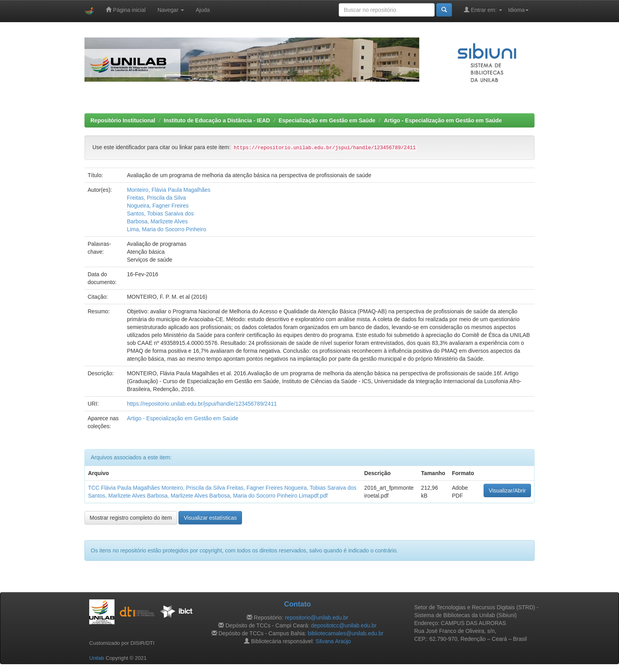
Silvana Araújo (333, 641)
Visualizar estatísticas (210, 518)
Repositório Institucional (123, 120)
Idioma (518, 10)
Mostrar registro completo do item (131, 518)
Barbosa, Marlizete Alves (157, 221)
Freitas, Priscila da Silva (156, 198)
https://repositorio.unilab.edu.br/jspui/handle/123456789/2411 (202, 404)
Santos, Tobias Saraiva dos (160, 213)
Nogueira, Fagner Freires (158, 206)
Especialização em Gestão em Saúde (327, 120)
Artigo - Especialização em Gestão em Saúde (443, 120)
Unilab (97, 658)
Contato (297, 604)
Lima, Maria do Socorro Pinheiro (166, 229)
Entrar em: (483, 10)
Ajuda (203, 10)
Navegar (171, 10)
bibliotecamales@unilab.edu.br (346, 633)
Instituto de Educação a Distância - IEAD (217, 120)
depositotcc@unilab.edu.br (344, 625)
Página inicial (126, 10)
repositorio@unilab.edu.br (316, 618)
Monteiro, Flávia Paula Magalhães (169, 190)
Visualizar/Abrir (507, 490)
